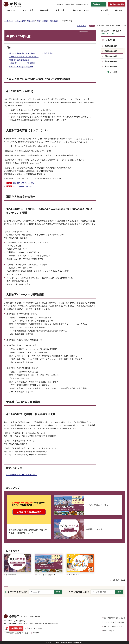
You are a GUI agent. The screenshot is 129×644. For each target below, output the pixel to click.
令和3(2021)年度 (111, 66)
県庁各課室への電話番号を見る (17, 633)
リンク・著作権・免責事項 (114, 622)
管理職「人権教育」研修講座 (21, 67)
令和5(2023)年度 (111, 56)
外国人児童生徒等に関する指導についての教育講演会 (31, 53)
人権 (38, 21)
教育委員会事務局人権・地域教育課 (21, 475)
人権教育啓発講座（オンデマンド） (24, 57)
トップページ (8, 21)
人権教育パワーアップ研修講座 (22, 63)
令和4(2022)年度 (111, 61)
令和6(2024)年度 (111, 51)
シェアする (82, 26)
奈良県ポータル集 (119, 580)
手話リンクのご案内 (34, 628)
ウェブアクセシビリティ (113, 626)
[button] (58, 4)
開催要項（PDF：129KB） (24, 183)
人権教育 (45, 21)
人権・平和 (31, 21)
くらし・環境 (20, 21)
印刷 (93, 26)
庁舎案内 (36, 633)
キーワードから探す (18, 592)
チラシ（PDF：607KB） (23, 186)
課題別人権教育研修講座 (19, 60)
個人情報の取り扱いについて (115, 618)
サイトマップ (109, 631)
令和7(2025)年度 (111, 46)
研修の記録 (54, 21)
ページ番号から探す (79, 592)
